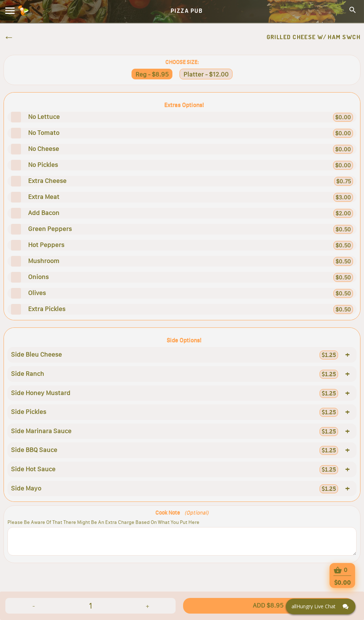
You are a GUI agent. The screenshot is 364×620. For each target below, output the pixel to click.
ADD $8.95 (268, 605)
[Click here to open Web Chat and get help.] (321, 606)
